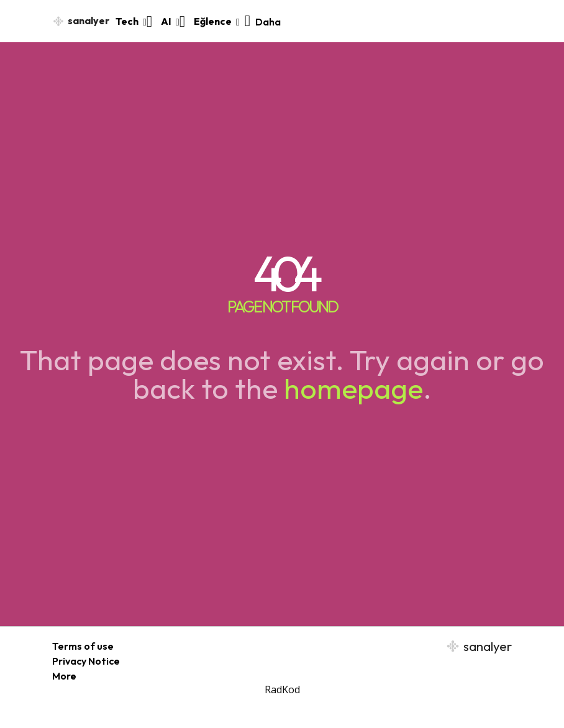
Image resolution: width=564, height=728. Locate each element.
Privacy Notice (86, 661)
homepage (353, 388)
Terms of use (83, 646)
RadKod (282, 689)
